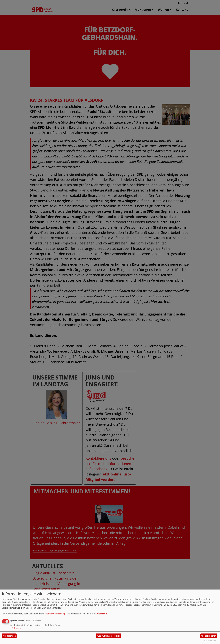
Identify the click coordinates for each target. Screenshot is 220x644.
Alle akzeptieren (209, 636)
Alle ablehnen (9, 636)
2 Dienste (16, 628)
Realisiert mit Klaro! (210, 641)
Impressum (102, 614)
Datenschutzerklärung (55, 614)
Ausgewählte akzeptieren (109, 636)
